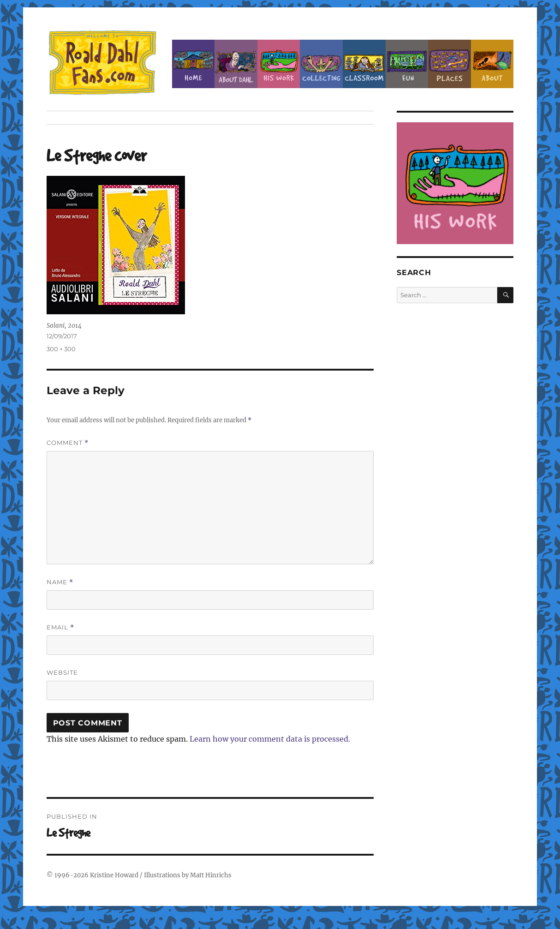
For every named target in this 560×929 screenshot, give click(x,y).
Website (62, 672)
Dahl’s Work (279, 64)
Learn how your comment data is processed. (270, 739)
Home (194, 64)
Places (450, 64)
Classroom (364, 64)
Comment (68, 443)
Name (60, 582)
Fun (407, 64)
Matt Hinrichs (211, 875)
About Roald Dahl (236, 64)
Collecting (321, 64)
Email (60, 627)
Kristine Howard (114, 875)
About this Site (492, 64)
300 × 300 (61, 349)
